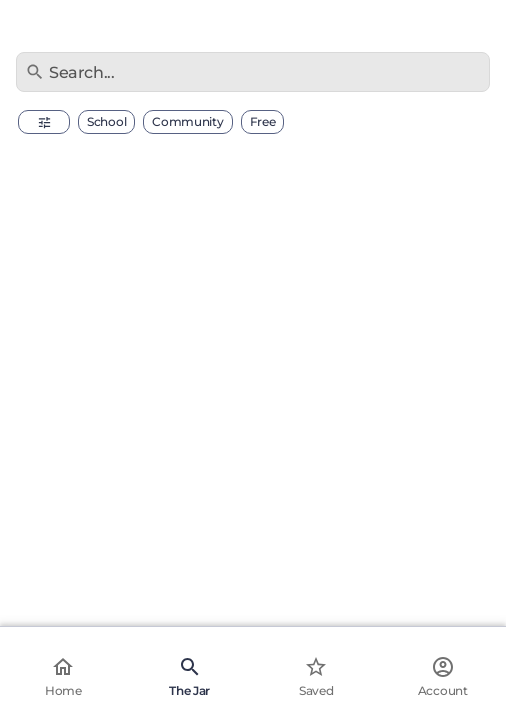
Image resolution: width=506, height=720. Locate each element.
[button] (44, 122)
